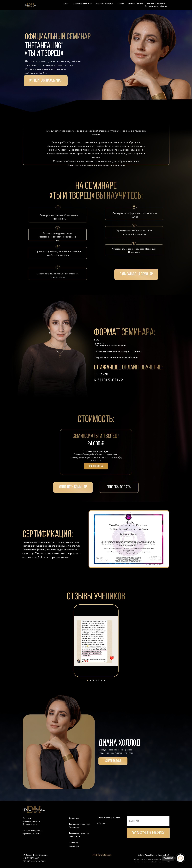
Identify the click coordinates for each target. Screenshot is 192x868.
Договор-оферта (30, 824)
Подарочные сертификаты (156, 6)
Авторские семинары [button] (104, 4)
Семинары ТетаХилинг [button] (82, 4)
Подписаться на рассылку (148, 833)
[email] (148, 821)
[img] (130, 811)
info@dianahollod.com (102, 855)
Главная (66, 4)
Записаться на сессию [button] (156, 4)
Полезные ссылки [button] (135, 4)
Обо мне (121, 4)
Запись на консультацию (109, 817)
